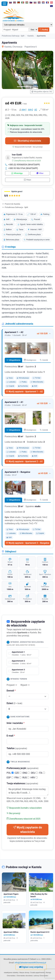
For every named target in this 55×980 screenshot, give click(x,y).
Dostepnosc (30, 360)
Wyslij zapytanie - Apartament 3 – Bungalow (28, 543)
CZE (18, 773)
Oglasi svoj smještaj (31, 967)
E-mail (11, 736)
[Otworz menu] (4, 4)
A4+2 (31, 110)
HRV (34, 778)
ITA (42, 773)
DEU (34, 773)
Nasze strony (24, 973)
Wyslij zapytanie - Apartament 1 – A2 (24, 392)
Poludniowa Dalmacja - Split (13, 36)
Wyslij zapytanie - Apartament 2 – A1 (24, 461)
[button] (27, 194)
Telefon (17, 748)
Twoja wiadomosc (22, 783)
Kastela (31, 36)
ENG (26, 773)
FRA (18, 778)
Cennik (44, 360)
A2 (36, 110)
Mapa (27, 180)
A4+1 (24, 110)
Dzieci (14, 703)
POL (10, 773)
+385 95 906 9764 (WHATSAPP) (21, 168)
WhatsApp (17, 173)
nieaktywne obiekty (11, 973)
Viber (40, 173)
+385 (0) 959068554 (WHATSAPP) (23, 165)
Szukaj (44, 30)
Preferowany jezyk (23, 768)
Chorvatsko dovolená (24, 976)
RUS (26, 778)
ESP (10, 778)
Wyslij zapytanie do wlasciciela (27, 830)
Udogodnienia (13, 360)
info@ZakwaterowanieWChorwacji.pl (30, 963)
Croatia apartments (37, 973)
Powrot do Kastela (11, 204)
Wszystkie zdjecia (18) (42, 92)
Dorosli (11, 691)
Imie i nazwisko (16, 723)
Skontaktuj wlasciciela (27, 141)
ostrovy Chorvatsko (41, 976)
